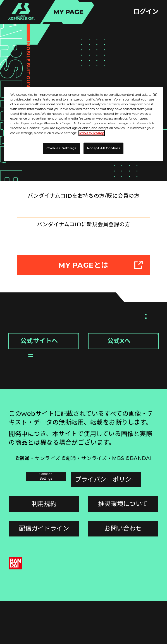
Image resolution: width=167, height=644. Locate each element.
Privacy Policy (92, 133)
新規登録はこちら (83, 247)
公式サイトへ (47, 386)
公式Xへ (131, 386)
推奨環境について (123, 547)
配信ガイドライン (44, 571)
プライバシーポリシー (123, 522)
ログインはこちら (83, 196)
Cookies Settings (44, 522)
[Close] (155, 95)
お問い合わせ (123, 571)
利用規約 (44, 547)
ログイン (146, 11)
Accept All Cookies (103, 148)
